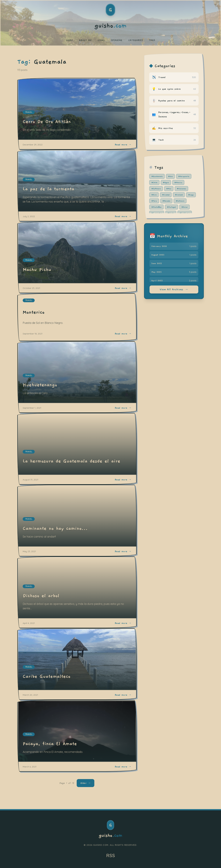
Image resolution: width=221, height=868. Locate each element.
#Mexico (178, 182)
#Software (156, 189)
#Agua (166, 182)
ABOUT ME (85, 40)
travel (29, 300)
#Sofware (180, 201)
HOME (69, 40)
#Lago (191, 195)
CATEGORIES (136, 40)
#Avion (184, 207)
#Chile (154, 182)
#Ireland (179, 195)
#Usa (170, 176)
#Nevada (166, 201)
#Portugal (171, 207)
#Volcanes (181, 189)
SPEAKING (116, 40)
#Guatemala (157, 176)
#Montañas (156, 207)
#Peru (154, 201)
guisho (110, 835)
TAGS (152, 40)
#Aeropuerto (184, 176)
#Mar (169, 189)
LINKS (101, 40)
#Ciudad (166, 195)
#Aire (154, 195)
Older (86, 783)
